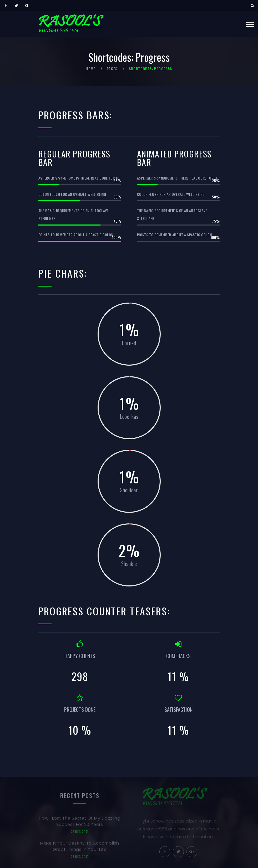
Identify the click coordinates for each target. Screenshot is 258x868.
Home (91, 68)
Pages (112, 68)
